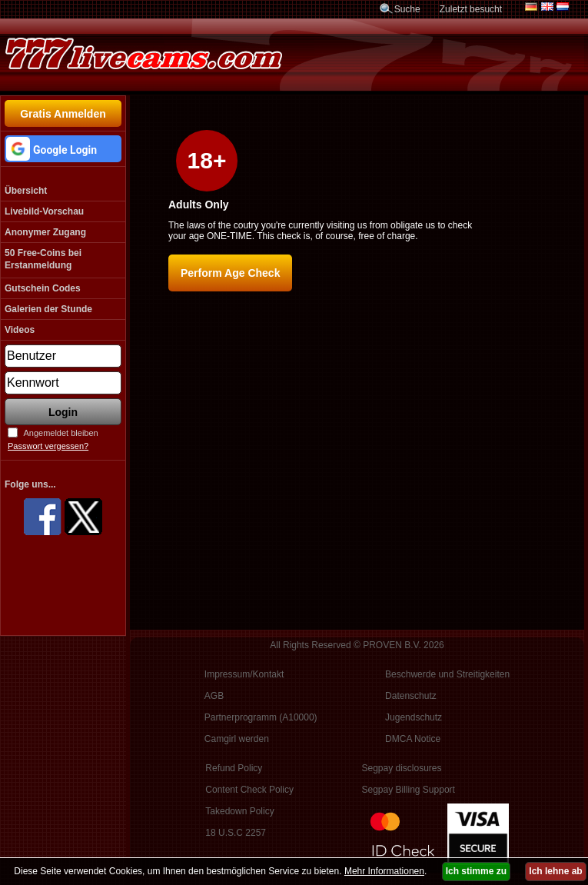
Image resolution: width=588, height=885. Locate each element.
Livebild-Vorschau (44, 211)
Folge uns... (30, 484)
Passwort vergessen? (48, 446)
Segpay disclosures (401, 768)
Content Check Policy (249, 790)
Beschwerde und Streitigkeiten (447, 674)
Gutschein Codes (43, 288)
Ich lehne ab (555, 871)
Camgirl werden (237, 739)
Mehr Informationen (384, 871)
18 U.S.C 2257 (236, 833)
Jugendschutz (414, 717)
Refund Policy (234, 768)
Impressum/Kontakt (244, 674)
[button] (63, 149)
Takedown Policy (239, 811)
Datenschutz (411, 696)
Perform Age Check (230, 273)
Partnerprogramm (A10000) (261, 717)
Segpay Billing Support (408, 790)
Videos (20, 330)
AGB (214, 696)
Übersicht (26, 191)
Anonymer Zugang (45, 232)
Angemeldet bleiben (60, 433)
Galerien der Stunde (48, 309)
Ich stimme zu (476, 871)
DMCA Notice (413, 739)
